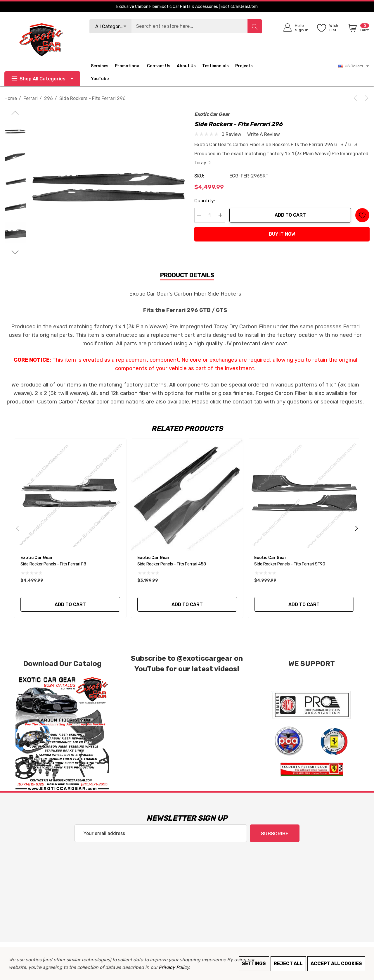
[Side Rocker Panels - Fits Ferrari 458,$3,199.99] (187, 495)
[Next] (366, 98)
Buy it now (282, 234)
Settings (254, 963)
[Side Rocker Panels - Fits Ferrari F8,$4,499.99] (70, 495)
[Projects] (244, 67)
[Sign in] (294, 28)
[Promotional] (128, 67)
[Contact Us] (162, 66)
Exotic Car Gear (212, 114)
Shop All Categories (42, 79)
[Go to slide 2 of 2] (15, 252)
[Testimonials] (219, 66)
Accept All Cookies (336, 963)
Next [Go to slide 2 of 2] (356, 528)
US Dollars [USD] (354, 66)
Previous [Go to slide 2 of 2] (18, 528)
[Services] (100, 67)
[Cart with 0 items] (357, 29)
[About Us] (189, 66)
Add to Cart (290, 215)
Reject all (288, 963)
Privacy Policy (174, 967)
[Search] (254, 26)
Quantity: (205, 201)
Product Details (187, 275)
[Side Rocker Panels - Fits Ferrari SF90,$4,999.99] (304, 495)
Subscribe (275, 834)
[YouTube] (103, 79)
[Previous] (356, 98)
